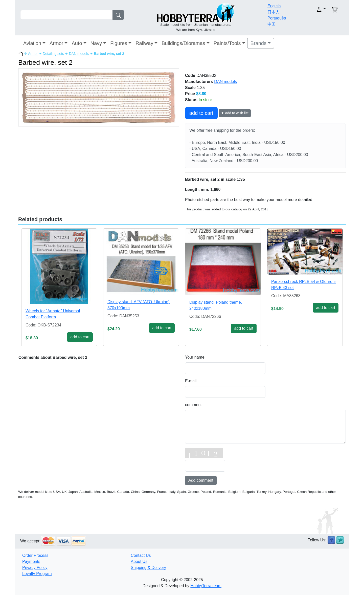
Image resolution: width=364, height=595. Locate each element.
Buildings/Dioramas (183, 43)
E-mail (191, 381)
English (274, 6)
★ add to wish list (235, 113)
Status (191, 100)
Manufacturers (199, 82)
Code (190, 75)
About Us (139, 561)
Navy (96, 43)
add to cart (201, 113)
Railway (144, 43)
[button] (310, 9)
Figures (119, 43)
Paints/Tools (227, 43)
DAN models (79, 54)
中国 (271, 24)
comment (193, 405)
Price (190, 94)
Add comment (201, 480)
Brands (258, 43)
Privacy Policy (35, 568)
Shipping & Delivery (148, 568)
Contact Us (141, 555)
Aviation (32, 43)
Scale (190, 88)
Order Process (35, 555)
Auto (77, 43)
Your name (195, 357)
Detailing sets (53, 54)
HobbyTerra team (206, 586)
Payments (31, 561)
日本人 (274, 12)
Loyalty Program (37, 574)
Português (277, 18)
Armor (56, 43)
